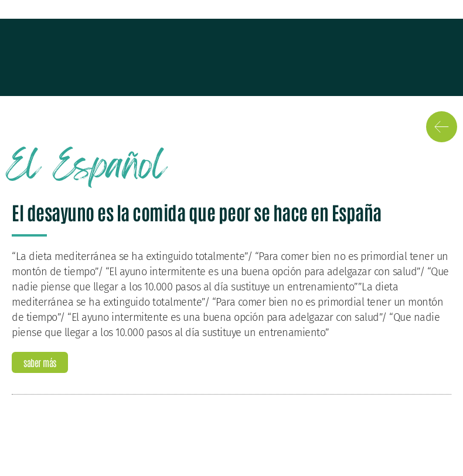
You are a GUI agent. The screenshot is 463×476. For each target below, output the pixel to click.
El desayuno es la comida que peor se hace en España (197, 212)
